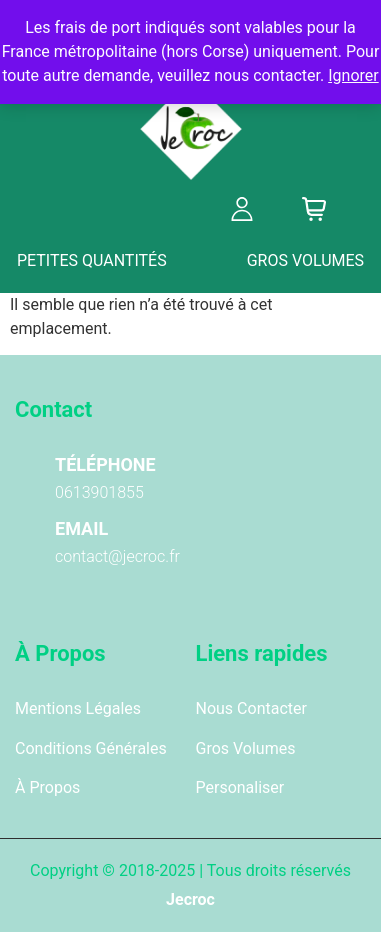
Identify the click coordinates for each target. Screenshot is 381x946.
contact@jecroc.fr (117, 556)
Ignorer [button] (353, 75)
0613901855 (99, 492)
